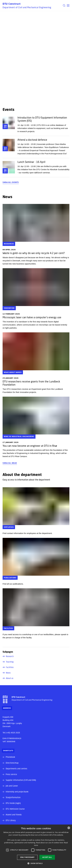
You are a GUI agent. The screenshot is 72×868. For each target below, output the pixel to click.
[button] (68, 5)
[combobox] (69, 828)
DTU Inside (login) (13, 803)
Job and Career (12, 786)
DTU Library (11, 820)
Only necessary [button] (27, 857)
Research (8, 656)
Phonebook (10, 757)
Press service (11, 774)
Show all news (10, 463)
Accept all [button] (47, 857)
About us (8, 678)
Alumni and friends (14, 815)
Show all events (11, 182)
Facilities (8, 667)
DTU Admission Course (15, 809)
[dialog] (36, 846)
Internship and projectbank (17, 792)
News (7, 673)
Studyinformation (13, 797)
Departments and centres (16, 769)
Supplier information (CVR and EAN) (21, 780)
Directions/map (12, 763)
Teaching (8, 662)
